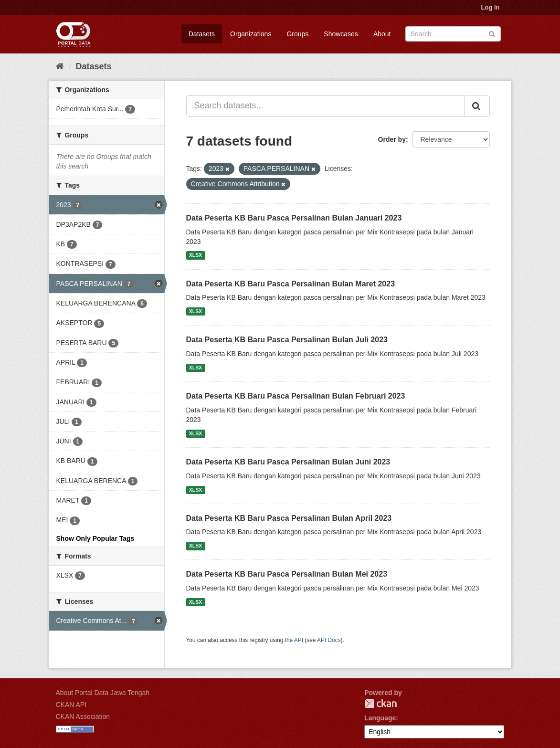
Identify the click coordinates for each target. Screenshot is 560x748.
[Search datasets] (453, 34)
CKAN (380, 703)
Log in (491, 7)
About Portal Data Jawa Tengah (103, 693)
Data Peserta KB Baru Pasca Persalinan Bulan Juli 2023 (287, 340)
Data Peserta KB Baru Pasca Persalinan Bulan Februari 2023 (296, 396)
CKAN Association (83, 716)
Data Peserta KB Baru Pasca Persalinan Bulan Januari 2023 (294, 218)
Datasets (202, 34)
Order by (392, 139)
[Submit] (492, 33)
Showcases (341, 34)
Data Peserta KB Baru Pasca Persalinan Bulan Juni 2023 (288, 462)
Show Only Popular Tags (95, 538)
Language (380, 718)
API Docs (329, 640)
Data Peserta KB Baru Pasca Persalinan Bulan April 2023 (289, 518)
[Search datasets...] (325, 106)
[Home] (60, 66)
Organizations (251, 34)
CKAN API (71, 705)
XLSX (195, 255)
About (382, 34)
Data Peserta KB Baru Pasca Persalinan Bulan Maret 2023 (291, 284)
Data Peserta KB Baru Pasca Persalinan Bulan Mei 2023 (287, 574)
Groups (297, 34)
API (299, 640)
